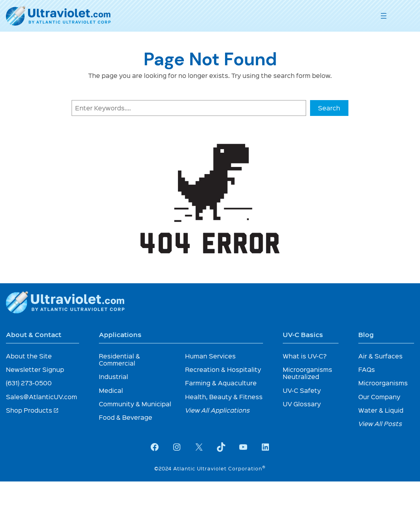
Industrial (114, 376)
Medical (111, 390)
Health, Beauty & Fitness (224, 397)
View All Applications (218, 410)
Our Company (379, 397)
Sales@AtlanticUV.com (42, 397)
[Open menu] (384, 16)
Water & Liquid (381, 410)
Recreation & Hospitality (223, 369)
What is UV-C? (305, 356)
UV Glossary (302, 404)
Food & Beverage (126, 417)
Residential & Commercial (119, 359)
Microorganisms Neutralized (307, 373)
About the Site (29, 356)
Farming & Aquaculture (221, 383)
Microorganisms (383, 383)
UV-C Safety (302, 390)
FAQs (367, 369)
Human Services (210, 356)
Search (329, 108)
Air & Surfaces (380, 356)
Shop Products (32, 410)
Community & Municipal (135, 404)
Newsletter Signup (35, 369)
